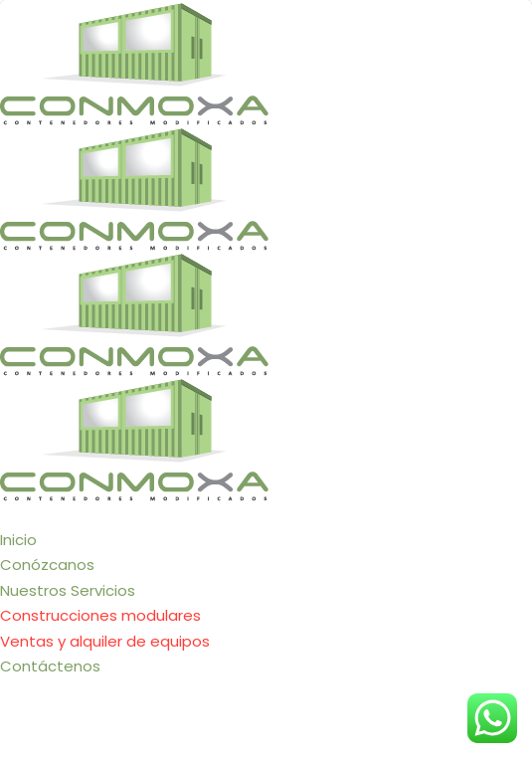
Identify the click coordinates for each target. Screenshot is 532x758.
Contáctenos (50, 666)
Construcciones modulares (100, 615)
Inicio (18, 540)
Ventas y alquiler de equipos (105, 641)
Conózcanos (47, 565)
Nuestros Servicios (68, 590)
